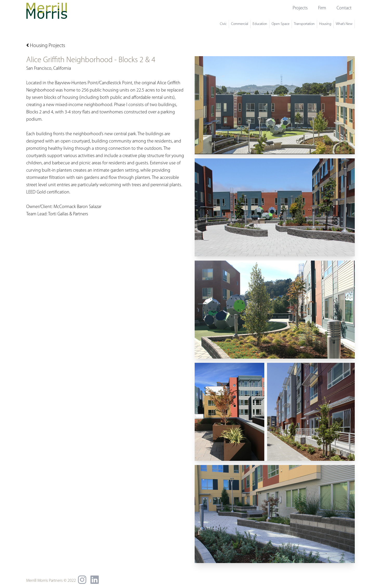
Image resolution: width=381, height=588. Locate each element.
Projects (300, 8)
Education (260, 24)
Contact (344, 8)
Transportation (304, 24)
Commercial (240, 24)
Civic (223, 24)
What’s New (344, 24)
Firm (322, 8)
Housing (325, 24)
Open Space (281, 24)
